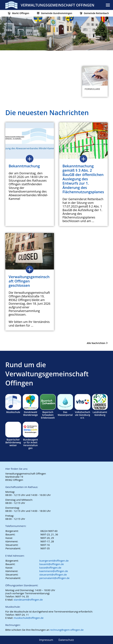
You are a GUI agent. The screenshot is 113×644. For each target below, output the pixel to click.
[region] (57, 48)
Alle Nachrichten (96, 343)
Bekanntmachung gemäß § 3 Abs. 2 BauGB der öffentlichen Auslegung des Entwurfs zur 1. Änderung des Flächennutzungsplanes (83, 179)
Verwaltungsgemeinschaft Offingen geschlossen (29, 281)
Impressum (46, 640)
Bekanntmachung (24, 166)
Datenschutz (66, 640)
